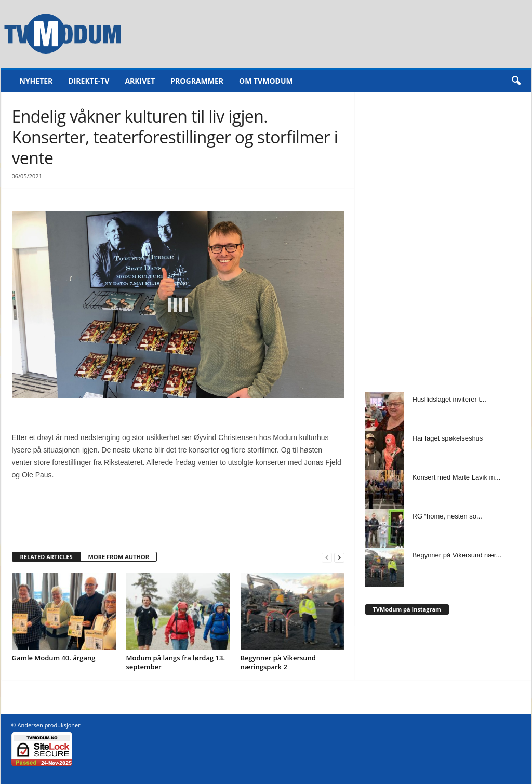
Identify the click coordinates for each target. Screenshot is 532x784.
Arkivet (140, 81)
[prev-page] (327, 557)
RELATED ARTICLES (46, 557)
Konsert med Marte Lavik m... (457, 477)
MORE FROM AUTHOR (119, 557)
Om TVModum (266, 81)
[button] (516, 81)
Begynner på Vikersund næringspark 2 (278, 662)
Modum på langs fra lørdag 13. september (176, 662)
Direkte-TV (89, 81)
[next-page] (339, 557)
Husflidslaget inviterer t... (449, 399)
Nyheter (36, 81)
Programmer (197, 81)
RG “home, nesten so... (447, 516)
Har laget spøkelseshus (448, 438)
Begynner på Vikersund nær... (457, 555)
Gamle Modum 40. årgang (54, 658)
